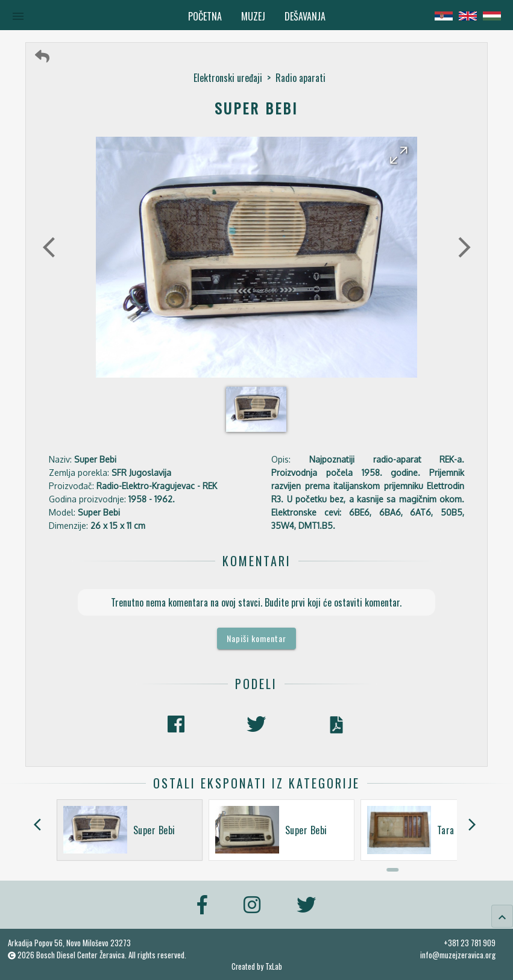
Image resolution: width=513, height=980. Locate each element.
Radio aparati (301, 78)
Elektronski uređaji (228, 78)
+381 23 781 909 (470, 943)
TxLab (274, 966)
